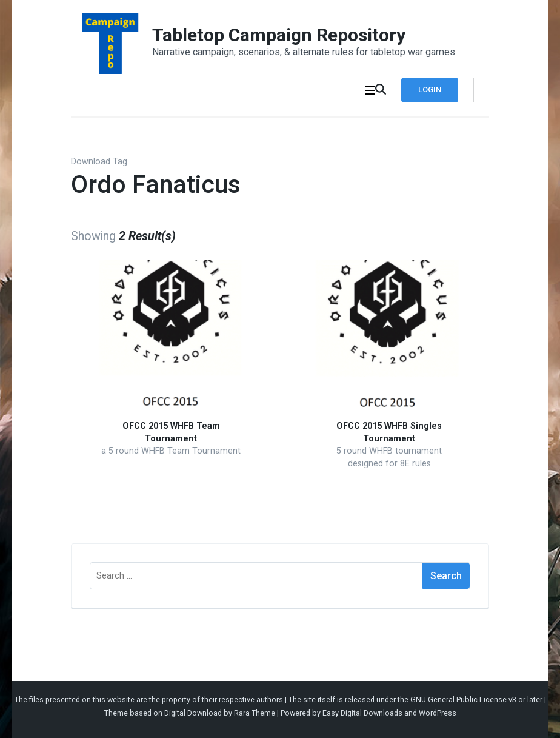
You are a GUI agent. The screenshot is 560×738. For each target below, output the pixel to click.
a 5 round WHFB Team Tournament (171, 451)
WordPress (438, 713)
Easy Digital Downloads (362, 713)
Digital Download (193, 713)
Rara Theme (255, 713)
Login (430, 89)
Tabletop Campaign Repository (279, 35)
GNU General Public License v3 (463, 699)
